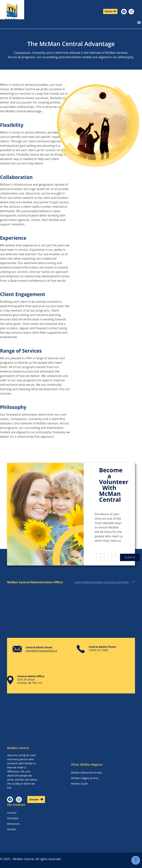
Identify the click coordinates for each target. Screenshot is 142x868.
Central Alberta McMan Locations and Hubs (102, 582)
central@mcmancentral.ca (41, 651)
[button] (139, 22)
